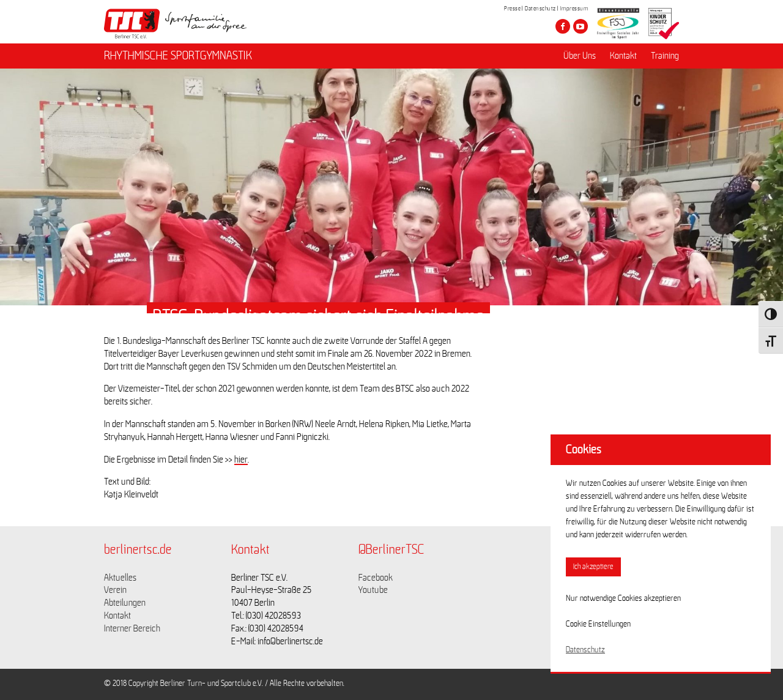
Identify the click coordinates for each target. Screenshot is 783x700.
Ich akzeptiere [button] (593, 567)
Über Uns (580, 56)
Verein (115, 590)
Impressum (574, 9)
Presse (512, 9)
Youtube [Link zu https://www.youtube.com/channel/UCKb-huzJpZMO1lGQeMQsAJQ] (373, 590)
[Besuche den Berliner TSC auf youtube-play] (581, 26)
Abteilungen (125, 603)
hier (241, 460)
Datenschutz (540, 9)
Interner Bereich (132, 628)
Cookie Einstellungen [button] (598, 624)
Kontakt (623, 56)
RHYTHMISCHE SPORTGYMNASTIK (178, 56)
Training (665, 56)
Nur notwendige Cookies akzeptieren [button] (623, 598)
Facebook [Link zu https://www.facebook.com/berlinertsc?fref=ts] (376, 578)
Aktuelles (120, 578)
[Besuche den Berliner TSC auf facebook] (563, 26)
